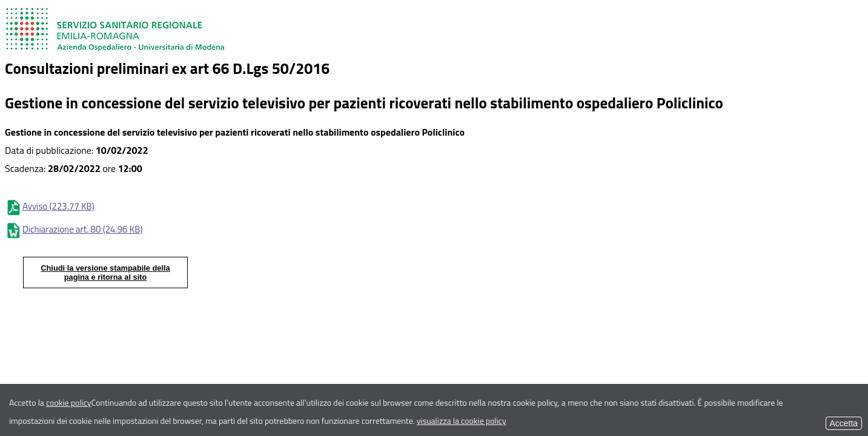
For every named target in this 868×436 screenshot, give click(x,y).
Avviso (50, 206)
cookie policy (69, 402)
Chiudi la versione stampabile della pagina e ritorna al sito (105, 272)
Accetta (844, 423)
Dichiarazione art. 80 (74, 229)
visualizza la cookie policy (462, 421)
